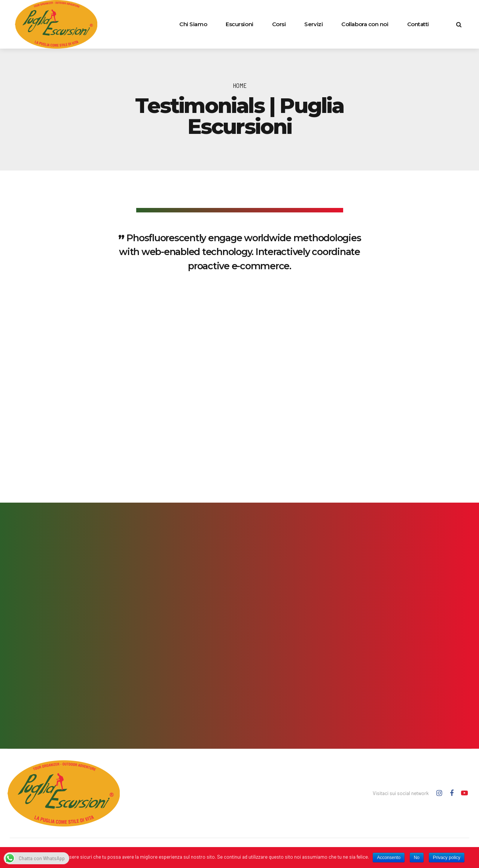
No (417, 858)
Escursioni (239, 24)
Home (240, 85)
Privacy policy (447, 858)
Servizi (313, 24)
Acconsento (389, 858)
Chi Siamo (193, 24)
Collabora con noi (365, 24)
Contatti (418, 24)
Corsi (279, 24)
